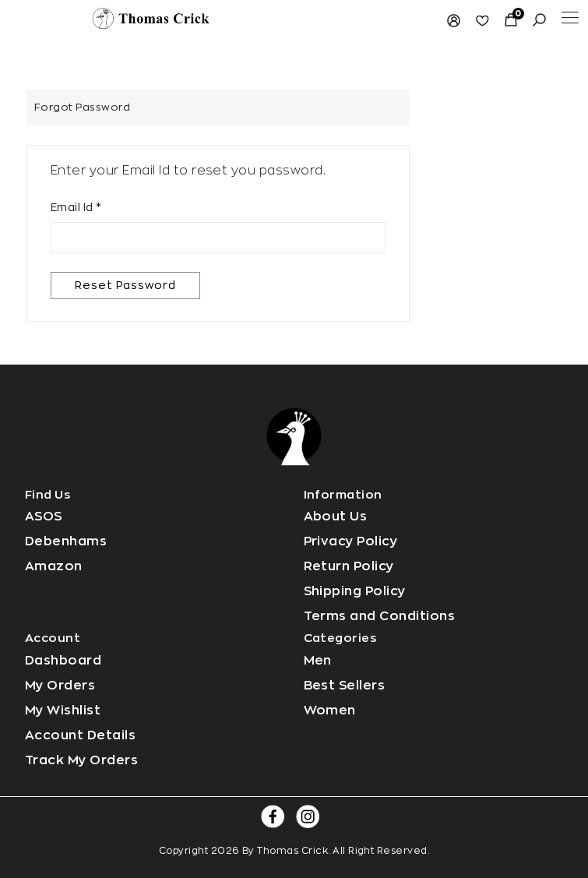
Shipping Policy (355, 591)
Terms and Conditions (380, 616)
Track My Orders (81, 760)
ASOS (44, 517)
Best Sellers (345, 686)
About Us (336, 517)
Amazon (54, 566)
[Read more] (151, 17)
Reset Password (125, 285)
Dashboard (63, 661)
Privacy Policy (351, 541)
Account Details (80, 735)
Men (318, 661)
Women (330, 711)
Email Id (76, 207)
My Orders (60, 686)
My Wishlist (63, 711)
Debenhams (66, 541)
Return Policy (349, 566)
